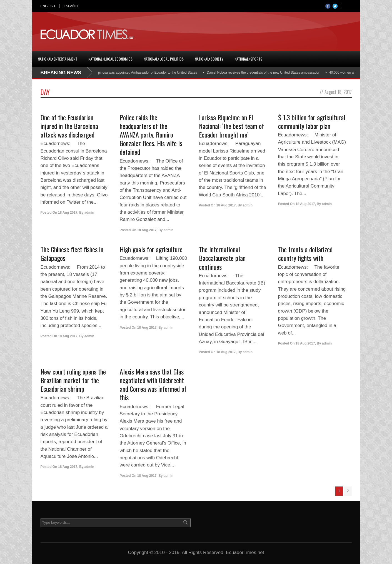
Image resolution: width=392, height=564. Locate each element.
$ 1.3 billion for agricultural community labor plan (312, 122)
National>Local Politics (164, 59)
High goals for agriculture (151, 249)
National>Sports (248, 59)
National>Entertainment (58, 59)
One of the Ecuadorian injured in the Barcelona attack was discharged (69, 126)
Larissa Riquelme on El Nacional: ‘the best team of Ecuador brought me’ (231, 126)
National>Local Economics (110, 59)
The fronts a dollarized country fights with (305, 254)
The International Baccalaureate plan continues (222, 258)
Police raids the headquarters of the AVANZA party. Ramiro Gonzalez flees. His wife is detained (151, 135)
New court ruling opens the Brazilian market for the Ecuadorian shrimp (73, 380)
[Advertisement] (251, 34)
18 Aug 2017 (68, 213)
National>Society (209, 59)
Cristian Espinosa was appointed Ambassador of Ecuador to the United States (142, 73)
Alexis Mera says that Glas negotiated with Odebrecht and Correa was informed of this (153, 385)
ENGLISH (48, 6)
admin (89, 213)
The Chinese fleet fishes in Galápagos (72, 254)
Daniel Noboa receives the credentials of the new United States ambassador (265, 73)
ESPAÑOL (71, 6)
